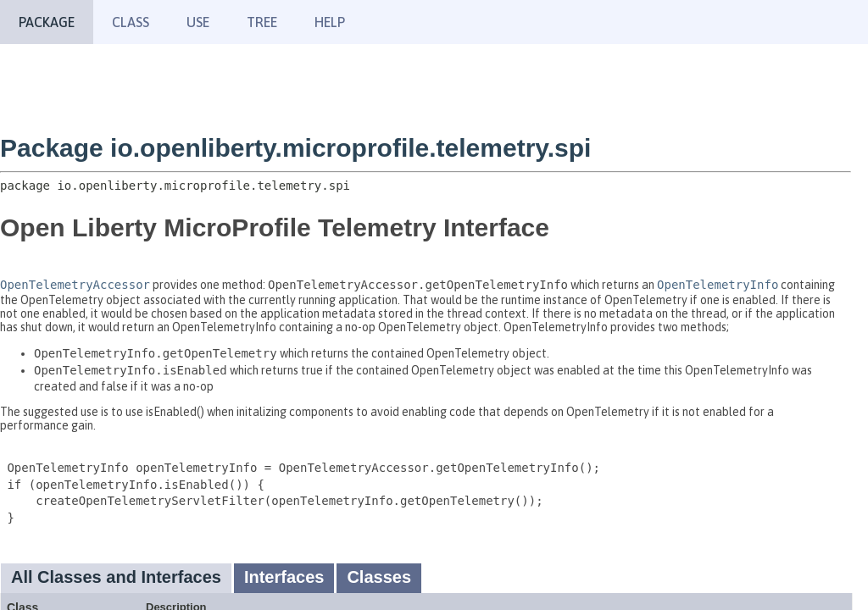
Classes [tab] (379, 577)
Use (198, 22)
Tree (262, 22)
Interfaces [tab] (284, 577)
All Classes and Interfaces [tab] (116, 577)
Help (330, 22)
